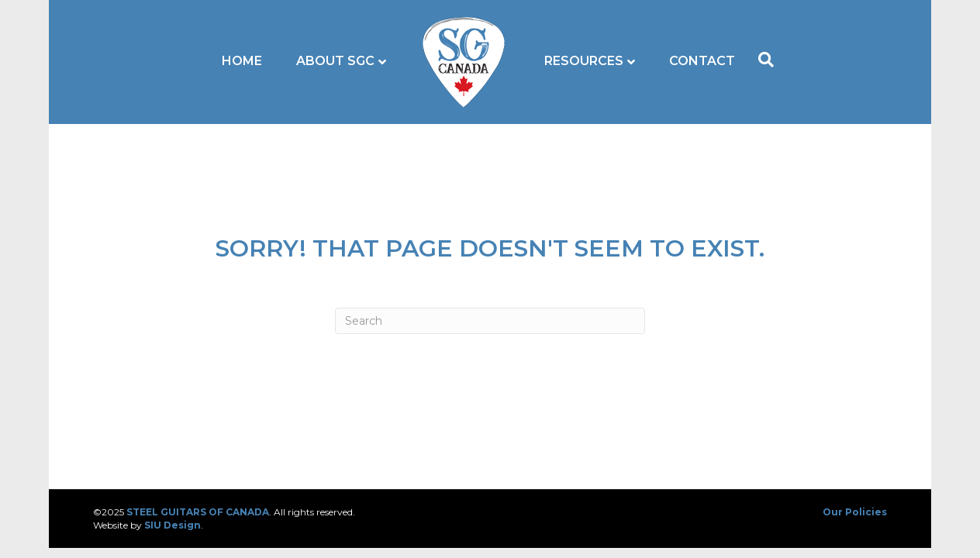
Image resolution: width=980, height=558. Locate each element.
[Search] (762, 60)
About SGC (335, 61)
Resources (584, 61)
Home (242, 61)
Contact (702, 61)
